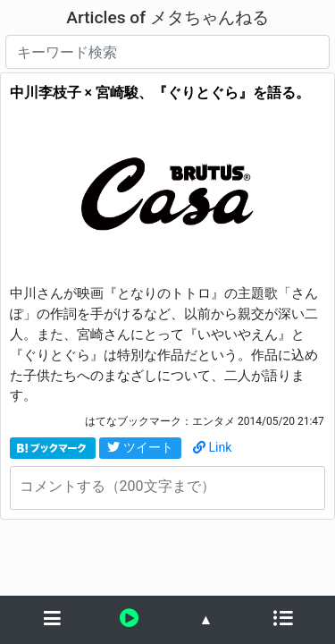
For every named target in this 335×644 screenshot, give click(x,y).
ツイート (140, 447)
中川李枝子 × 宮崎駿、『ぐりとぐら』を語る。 (160, 93)
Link (213, 447)
